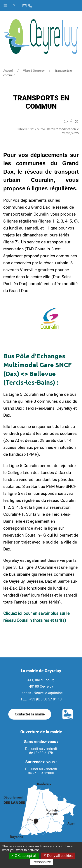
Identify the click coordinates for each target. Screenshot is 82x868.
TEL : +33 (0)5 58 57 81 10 (41, 699)
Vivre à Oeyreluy (34, 71)
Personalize (42, 862)
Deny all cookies (58, 856)
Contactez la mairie (30, 714)
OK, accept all (24, 856)
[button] (5, 4)
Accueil (8, 71)
